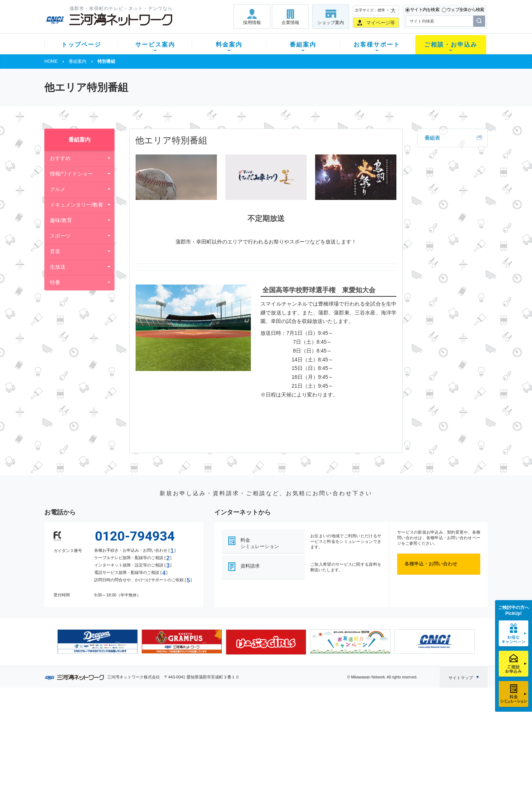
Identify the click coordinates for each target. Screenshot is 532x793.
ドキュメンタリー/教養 (76, 205)
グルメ (58, 189)
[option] (98, 641)
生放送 (58, 267)
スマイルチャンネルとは (265, 717)
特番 (55, 282)
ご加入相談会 (363, 736)
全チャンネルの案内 (260, 743)
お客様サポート (377, 45)
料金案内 (229, 45)
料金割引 (193, 736)
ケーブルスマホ (146, 746)
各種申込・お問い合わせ (431, 564)
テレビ (136, 717)
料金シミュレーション (260, 543)
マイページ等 (381, 23)
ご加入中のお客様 (93, 727)
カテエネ (139, 765)
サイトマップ (461, 678)
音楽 (55, 251)
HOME (51, 61)
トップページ (81, 45)
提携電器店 (360, 727)
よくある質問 (308, 717)
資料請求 (250, 566)
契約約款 (139, 775)
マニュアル (305, 727)
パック (191, 746)
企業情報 (290, 23)
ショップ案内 (331, 23)
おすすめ (60, 158)
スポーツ (60, 236)
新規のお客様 (88, 717)
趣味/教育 (61, 220)
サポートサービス (313, 736)
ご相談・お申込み (451, 45)
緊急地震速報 (143, 755)
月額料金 (193, 727)
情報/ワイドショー (71, 174)
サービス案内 (155, 45)
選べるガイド (88, 736)
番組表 (432, 138)
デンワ (136, 736)
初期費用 (193, 717)
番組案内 (303, 45)
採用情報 (252, 23)
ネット (136, 727)
